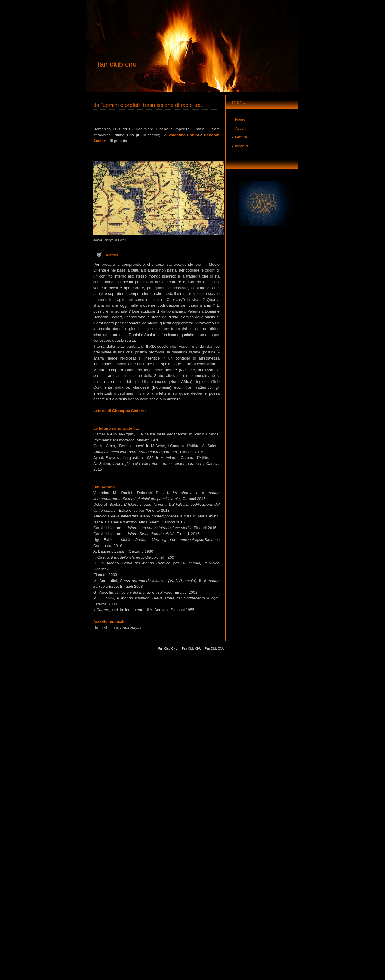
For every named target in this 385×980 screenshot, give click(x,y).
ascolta (112, 255)
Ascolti (241, 128)
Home (240, 119)
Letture (241, 137)
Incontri (241, 146)
